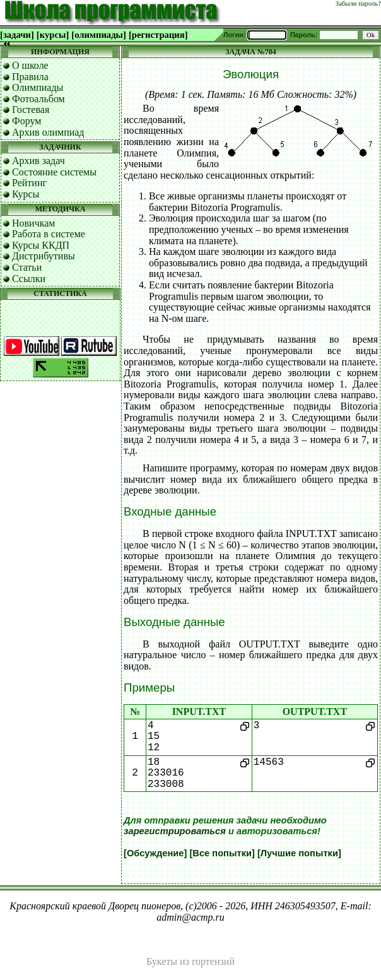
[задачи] (17, 35)
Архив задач (38, 161)
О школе (30, 65)
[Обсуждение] (155, 853)
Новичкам (33, 223)
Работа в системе (49, 234)
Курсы (26, 194)
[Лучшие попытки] (299, 853)
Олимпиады (38, 87)
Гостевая (31, 109)
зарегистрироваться (175, 831)
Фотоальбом (38, 99)
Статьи (27, 267)
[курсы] (53, 35)
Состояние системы (54, 172)
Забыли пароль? (358, 3)
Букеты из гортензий (190, 961)
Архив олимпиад (48, 132)
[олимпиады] (99, 35)
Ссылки (29, 279)
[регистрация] (158, 35)
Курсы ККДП (41, 245)
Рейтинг (29, 183)
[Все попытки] (222, 853)
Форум (26, 121)
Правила (30, 77)
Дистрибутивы (44, 256)
